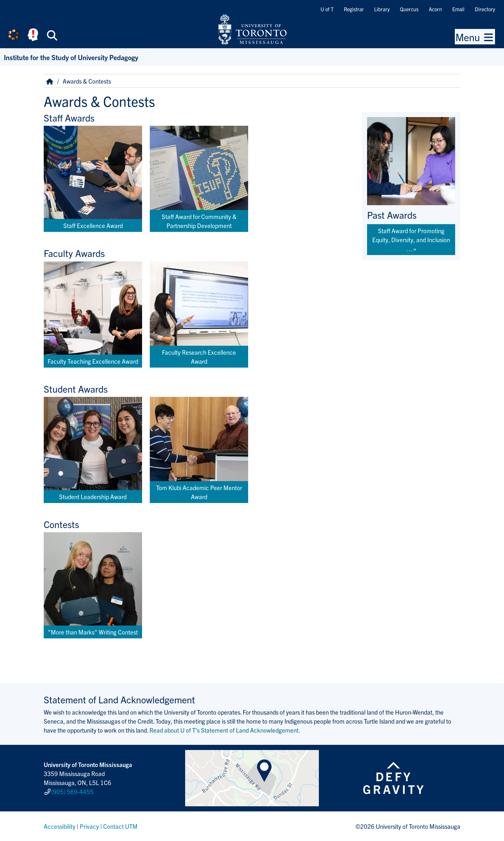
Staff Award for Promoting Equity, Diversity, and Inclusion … (411, 240)
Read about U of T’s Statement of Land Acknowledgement (224, 730)
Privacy (89, 826)
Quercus (409, 9)
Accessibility (60, 826)
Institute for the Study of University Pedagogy (71, 57)
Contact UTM (120, 826)
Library (382, 9)
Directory (485, 9)
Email (458, 9)
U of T (327, 9)
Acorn (435, 9)
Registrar (354, 9)
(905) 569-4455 (72, 791)
